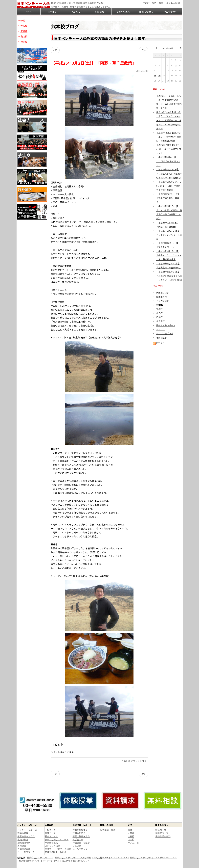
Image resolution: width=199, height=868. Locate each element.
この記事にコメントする (134, 761)
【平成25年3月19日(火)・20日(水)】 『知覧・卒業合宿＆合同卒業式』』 (169, 186)
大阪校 (24, 26)
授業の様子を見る (81, 836)
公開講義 (99, 12)
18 (155, 75)
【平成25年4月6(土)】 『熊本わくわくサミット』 (168, 161)
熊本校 (24, 42)
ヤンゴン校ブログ (165, 333)
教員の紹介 (23, 839)
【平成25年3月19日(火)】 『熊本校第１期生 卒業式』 (168, 198)
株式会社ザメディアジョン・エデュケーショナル (153, 857)
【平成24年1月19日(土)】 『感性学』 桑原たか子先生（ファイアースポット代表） (170, 276)
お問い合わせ (149, 3)
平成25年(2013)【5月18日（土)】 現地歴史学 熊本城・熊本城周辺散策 (169, 137)
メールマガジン (80, 849)
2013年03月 (168, 48)
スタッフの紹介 (53, 846)
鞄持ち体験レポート (166, 325)
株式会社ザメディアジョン (40, 857)
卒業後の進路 (51, 843)
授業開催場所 (24, 843)
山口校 (159, 313)
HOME (29, 12)
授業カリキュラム (26, 836)
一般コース (50, 830)
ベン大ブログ (163, 301)
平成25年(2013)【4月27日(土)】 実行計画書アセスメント (169, 149)
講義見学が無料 (163, 836)
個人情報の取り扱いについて (76, 861)
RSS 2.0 (159, 343)
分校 (23, 21)
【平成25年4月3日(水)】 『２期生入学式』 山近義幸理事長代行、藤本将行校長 (169, 173)
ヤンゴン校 (133, 843)
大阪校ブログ (163, 293)
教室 (161, 3)
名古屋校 (160, 321)
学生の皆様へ (170, 12)
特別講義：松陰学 (81, 843)
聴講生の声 (162, 297)
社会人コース (51, 836)
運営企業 (22, 846)
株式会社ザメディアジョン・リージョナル (39, 861)
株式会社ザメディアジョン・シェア (111, 857)
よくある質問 (173, 3)
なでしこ (160, 329)
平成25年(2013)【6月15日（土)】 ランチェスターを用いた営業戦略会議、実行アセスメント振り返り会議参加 (169, 120)
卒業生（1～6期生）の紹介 (58, 849)
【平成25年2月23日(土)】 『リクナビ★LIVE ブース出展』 (169, 235)
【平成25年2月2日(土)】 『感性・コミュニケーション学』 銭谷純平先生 (169, 255)
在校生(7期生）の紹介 (56, 852)
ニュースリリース (26, 852)
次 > (144, 50)
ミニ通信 (77, 846)
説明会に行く (79, 833)
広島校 (159, 317)
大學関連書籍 (24, 849)
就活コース (50, 833)
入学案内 (76, 12)
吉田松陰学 (162, 338)
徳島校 (159, 309)
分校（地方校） (147, 12)
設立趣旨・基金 (108, 830)
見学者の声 (78, 839)
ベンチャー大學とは (27, 830)
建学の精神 (23, 833)
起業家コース (162, 833)
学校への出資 (123, 12)
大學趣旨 (52, 12)
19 (159, 75)
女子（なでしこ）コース (57, 839)
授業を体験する (80, 830)
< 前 (55, 50)
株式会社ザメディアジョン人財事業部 (73, 857)
